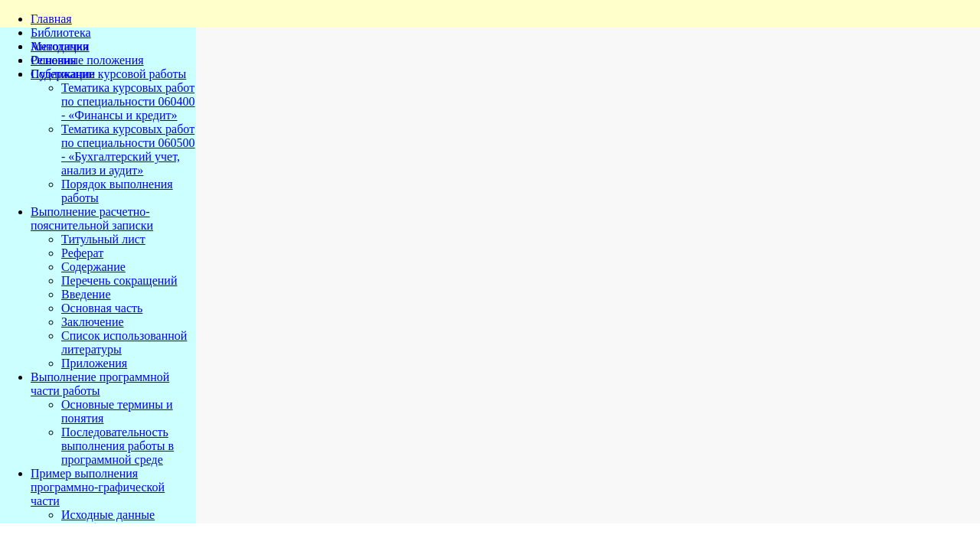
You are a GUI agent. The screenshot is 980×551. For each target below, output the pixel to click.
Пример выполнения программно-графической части (98, 487)
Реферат (82, 253)
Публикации (63, 74)
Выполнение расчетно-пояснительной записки (92, 218)
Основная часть (102, 308)
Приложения (94, 363)
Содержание (93, 267)
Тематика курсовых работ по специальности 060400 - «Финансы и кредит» (128, 101)
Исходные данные (108, 515)
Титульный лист (103, 239)
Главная (51, 19)
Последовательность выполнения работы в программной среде (118, 446)
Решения (54, 60)
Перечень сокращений (119, 280)
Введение (86, 294)
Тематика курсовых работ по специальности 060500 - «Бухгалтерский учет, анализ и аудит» (128, 150)
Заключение (93, 322)
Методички (60, 46)
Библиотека (61, 33)
